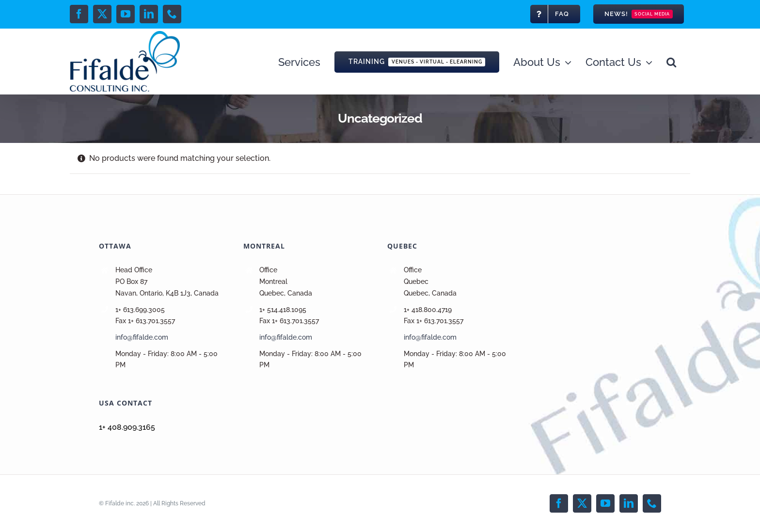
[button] (671, 61)
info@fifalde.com (142, 337)
